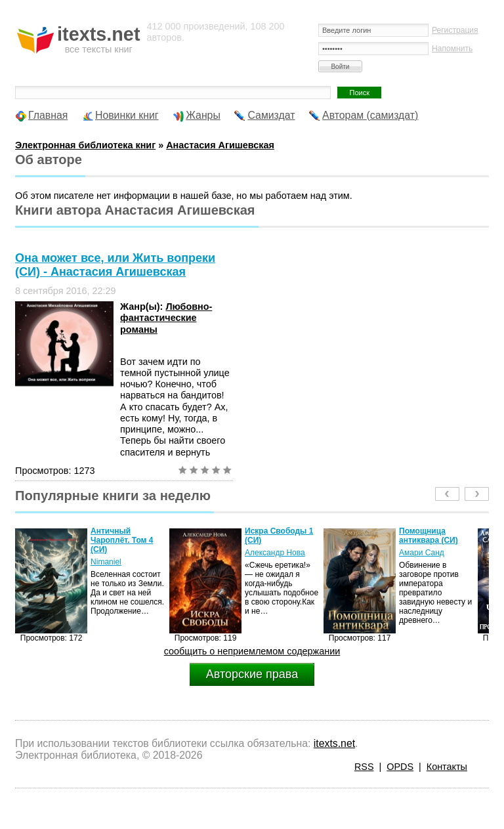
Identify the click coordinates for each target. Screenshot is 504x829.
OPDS (400, 767)
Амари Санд (422, 553)
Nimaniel (106, 562)
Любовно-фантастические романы (166, 318)
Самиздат (271, 115)
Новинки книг (127, 115)
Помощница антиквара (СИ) (429, 536)
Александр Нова (275, 553)
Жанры (203, 115)
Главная (48, 115)
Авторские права (252, 674)
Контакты (447, 767)
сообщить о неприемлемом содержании (252, 651)
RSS (364, 767)
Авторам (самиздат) (370, 115)
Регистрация (455, 30)
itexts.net (334, 743)
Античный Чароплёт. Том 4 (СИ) (122, 540)
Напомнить (452, 49)
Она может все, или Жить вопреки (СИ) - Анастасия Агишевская (115, 265)
